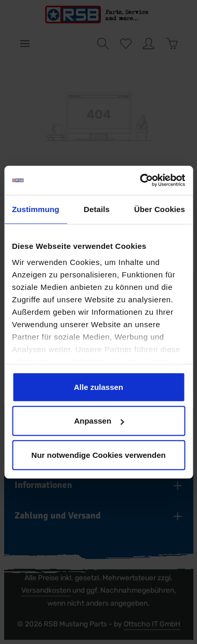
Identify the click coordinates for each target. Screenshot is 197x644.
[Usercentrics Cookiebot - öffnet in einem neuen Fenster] (141, 180)
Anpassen (99, 421)
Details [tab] (97, 209)
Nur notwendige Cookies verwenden (98, 454)
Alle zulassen (98, 387)
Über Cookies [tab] (160, 209)
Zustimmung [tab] (36, 209)
